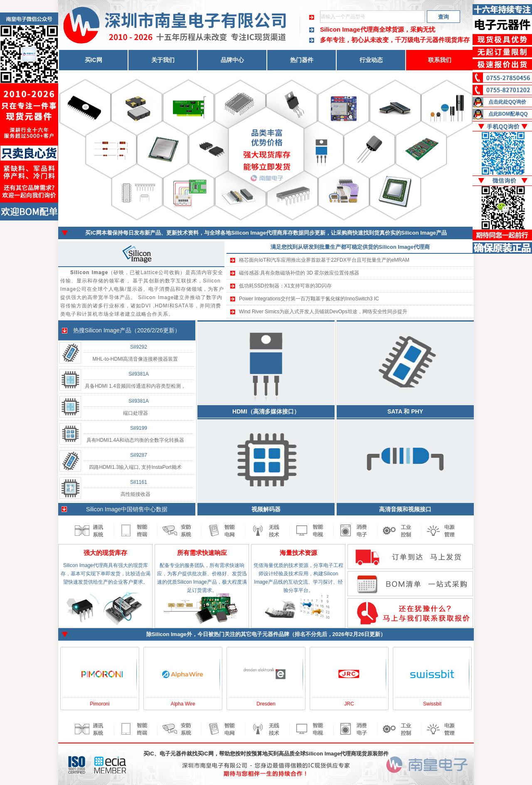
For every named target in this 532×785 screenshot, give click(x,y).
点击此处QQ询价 (507, 102)
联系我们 (440, 60)
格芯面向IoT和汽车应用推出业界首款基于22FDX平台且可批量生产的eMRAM (324, 260)
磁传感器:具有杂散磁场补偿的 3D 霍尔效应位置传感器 (299, 273)
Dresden (266, 704)
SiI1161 (139, 482)
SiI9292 (139, 347)
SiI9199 (139, 428)
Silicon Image (102, 330)
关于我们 (163, 60)
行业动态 (371, 60)
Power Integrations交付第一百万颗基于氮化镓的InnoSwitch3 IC (309, 299)
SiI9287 (139, 455)
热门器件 (302, 60)
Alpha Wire (183, 704)
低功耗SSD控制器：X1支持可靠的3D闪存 (285, 286)
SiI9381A (139, 374)
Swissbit (432, 704)
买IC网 (94, 60)
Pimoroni (100, 704)
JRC (349, 704)
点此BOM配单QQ (508, 114)
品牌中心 (232, 60)
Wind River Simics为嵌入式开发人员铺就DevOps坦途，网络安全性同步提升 (323, 312)
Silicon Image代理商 (350, 29)
